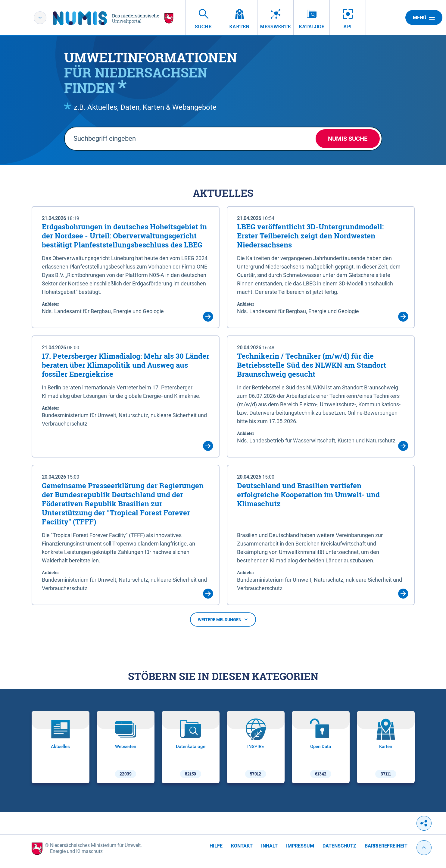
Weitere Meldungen (223, 620)
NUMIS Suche (348, 139)
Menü (424, 17)
